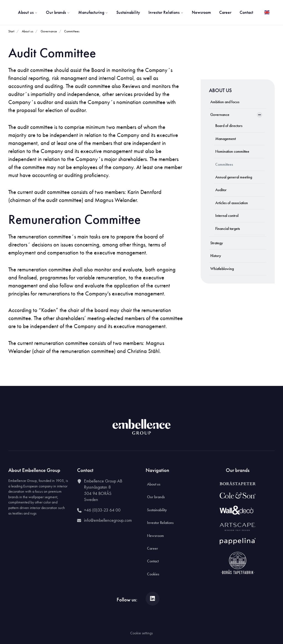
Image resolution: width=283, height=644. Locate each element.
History (216, 256)
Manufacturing (93, 12)
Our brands (58, 12)
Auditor (221, 190)
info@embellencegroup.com (108, 520)
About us (28, 12)
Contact (246, 12)
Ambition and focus (225, 102)
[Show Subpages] (260, 115)
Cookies (153, 574)
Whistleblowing (222, 269)
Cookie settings (141, 633)
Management (226, 139)
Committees (224, 164)
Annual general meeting (234, 177)
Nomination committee (232, 151)
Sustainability (128, 12)
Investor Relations (166, 12)
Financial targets (228, 228)
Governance (220, 115)
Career (225, 12)
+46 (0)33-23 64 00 (102, 510)
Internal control (227, 215)
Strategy (217, 243)
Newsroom (201, 12)
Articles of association (232, 203)
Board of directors (229, 126)
